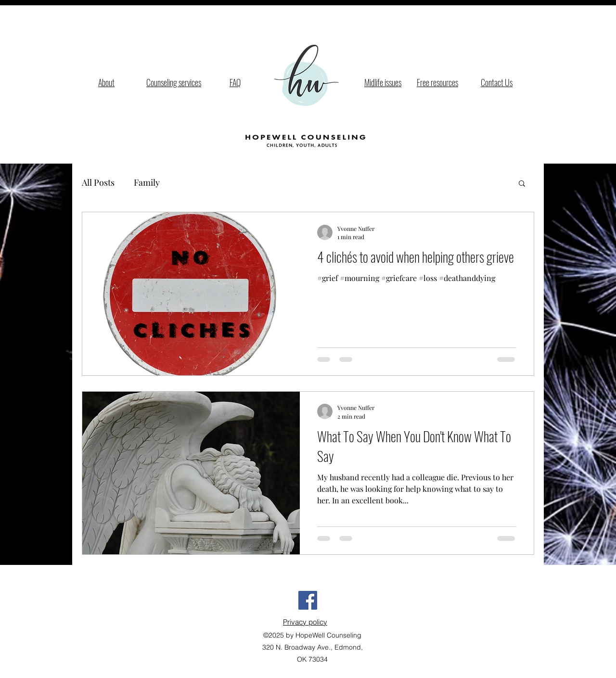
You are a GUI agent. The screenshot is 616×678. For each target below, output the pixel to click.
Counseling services (174, 82)
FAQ (235, 82)
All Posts (98, 182)
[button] (522, 184)
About (106, 82)
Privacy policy (305, 622)
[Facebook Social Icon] (308, 600)
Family (147, 182)
